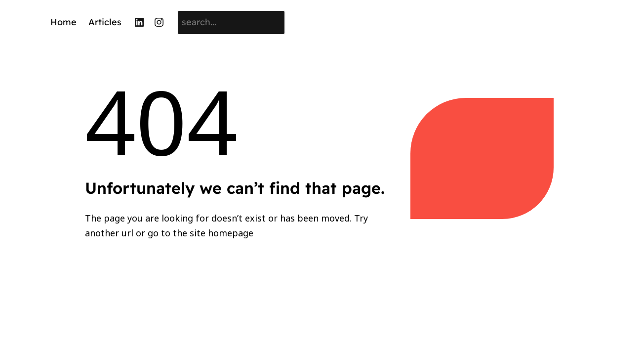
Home (63, 22)
